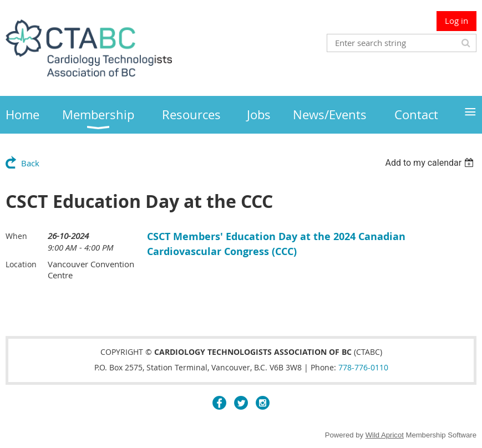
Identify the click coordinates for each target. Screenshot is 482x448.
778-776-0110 (363, 367)
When (16, 236)
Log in (456, 21)
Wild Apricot (385, 435)
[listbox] (431, 163)
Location (21, 264)
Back (30, 163)
